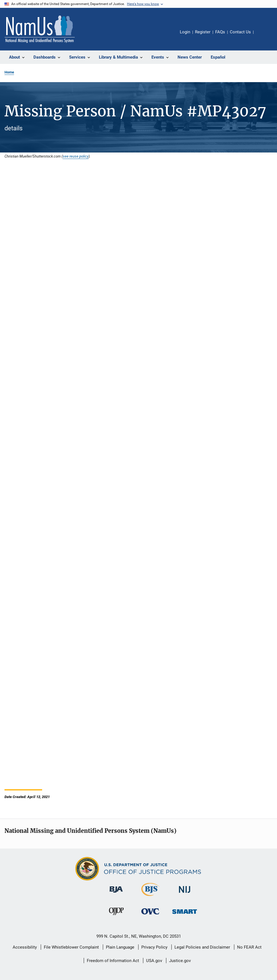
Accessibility (25, 947)
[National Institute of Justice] (185, 894)
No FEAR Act (249, 947)
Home (9, 72)
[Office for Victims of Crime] (150, 915)
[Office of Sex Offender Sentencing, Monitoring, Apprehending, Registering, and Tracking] (185, 915)
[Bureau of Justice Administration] (116, 894)
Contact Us (240, 32)
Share (262, 36)
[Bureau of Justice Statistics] (150, 897)
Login (185, 32)
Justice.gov (180, 961)
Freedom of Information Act (113, 961)
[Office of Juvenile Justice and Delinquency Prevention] (116, 916)
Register (203, 32)
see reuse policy (76, 156)
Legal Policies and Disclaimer (202, 947)
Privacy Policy (154, 947)
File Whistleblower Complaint (71, 947)
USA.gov (154, 961)
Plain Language (120, 947)
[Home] (40, 29)
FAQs (220, 32)
